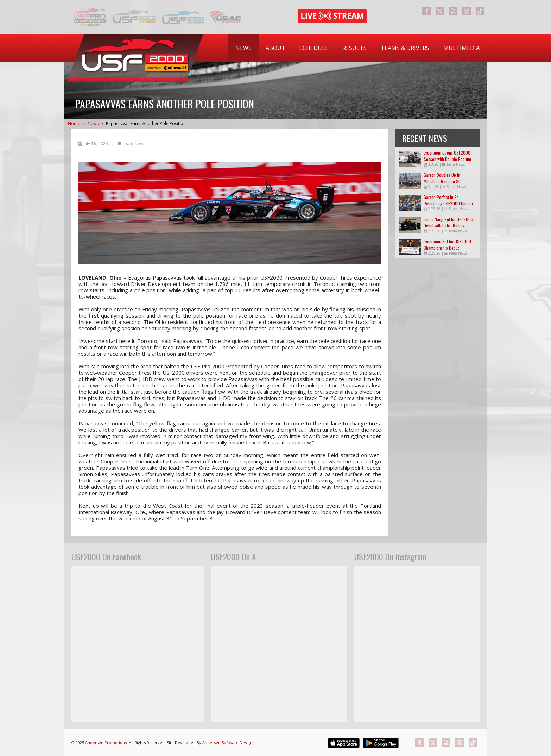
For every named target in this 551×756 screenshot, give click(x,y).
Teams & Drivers (405, 48)
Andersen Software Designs (228, 742)
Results (354, 48)
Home (74, 123)
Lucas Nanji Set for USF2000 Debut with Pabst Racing (448, 222)
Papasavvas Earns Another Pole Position (146, 123)
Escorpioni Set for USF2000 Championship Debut (447, 245)
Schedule (314, 48)
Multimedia (461, 48)
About (275, 48)
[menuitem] (243, 48)
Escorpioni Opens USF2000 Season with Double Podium (447, 156)
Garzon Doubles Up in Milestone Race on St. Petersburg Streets (442, 181)
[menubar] (357, 48)
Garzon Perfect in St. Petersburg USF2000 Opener (448, 200)
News (243, 48)
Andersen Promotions (106, 742)
